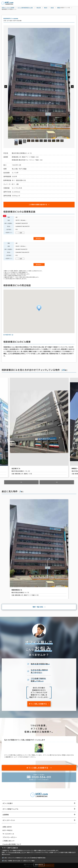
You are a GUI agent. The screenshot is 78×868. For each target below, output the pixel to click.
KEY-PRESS (8, 832)
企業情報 (6, 816)
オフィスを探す (8, 805)
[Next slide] (57, 484)
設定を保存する (39, 865)
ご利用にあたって (9, 842)
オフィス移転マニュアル (10, 811)
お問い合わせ (7, 828)
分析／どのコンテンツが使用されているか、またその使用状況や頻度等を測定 (25, 858)
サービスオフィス (8, 835)
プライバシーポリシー (10, 839)
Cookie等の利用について (17, 852)
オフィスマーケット (9, 822)
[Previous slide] (21, 484)
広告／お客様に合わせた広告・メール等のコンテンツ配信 (19, 861)
